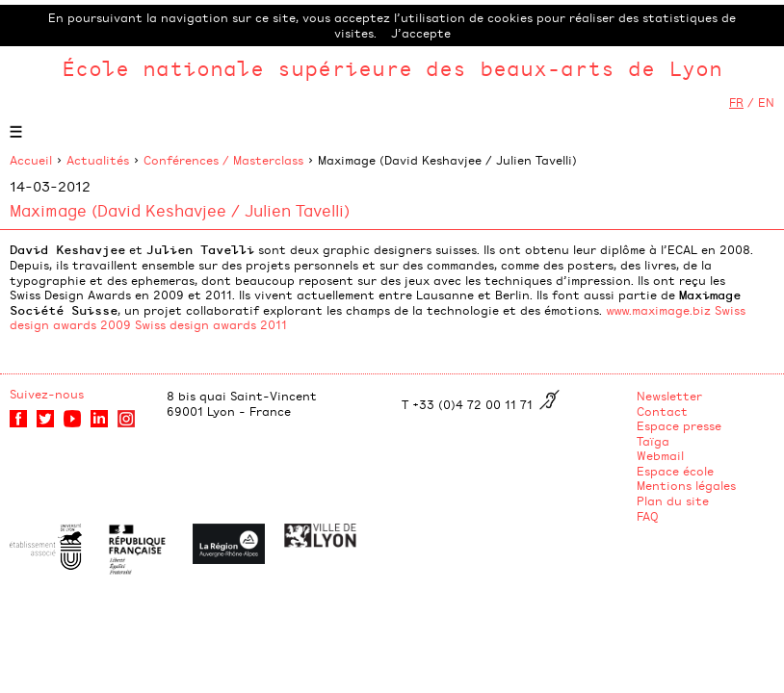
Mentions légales (686, 485)
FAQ (648, 516)
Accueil (31, 160)
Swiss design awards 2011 (211, 324)
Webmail (660, 455)
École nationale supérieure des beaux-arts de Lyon (392, 68)
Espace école (675, 471)
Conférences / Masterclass (223, 160)
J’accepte (421, 33)
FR (736, 102)
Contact (662, 411)
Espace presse (679, 425)
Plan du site (673, 500)
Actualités (98, 160)
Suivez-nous (47, 394)
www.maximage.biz (658, 310)
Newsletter (669, 396)
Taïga (653, 441)
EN (766, 102)
